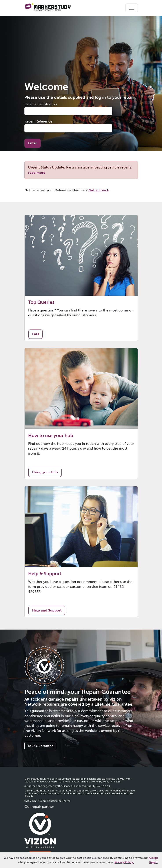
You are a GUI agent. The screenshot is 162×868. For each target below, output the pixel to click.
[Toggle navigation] (132, 8)
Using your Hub (45, 472)
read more (37, 173)
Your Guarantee (40, 746)
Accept (153, 858)
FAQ (35, 334)
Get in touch (99, 190)
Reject (153, 862)
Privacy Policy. (124, 862)
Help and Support (47, 610)
